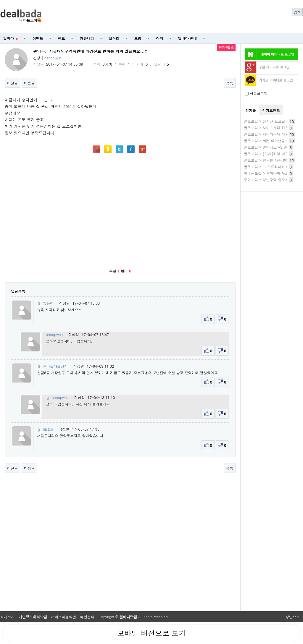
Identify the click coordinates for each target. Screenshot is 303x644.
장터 (160, 38)
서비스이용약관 (64, 617)
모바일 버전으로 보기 (151, 633)
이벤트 (38, 38)
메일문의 (87, 617)
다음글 (29, 83)
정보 (62, 38)
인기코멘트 (271, 110)
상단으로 (293, 617)
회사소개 (7, 617)
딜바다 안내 (188, 38)
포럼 (138, 38)
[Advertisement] (272, 226)
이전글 (12, 83)
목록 (230, 83)
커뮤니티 (87, 38)
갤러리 (114, 38)
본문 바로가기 (0, 0)
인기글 (251, 110)
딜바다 (11, 38)
